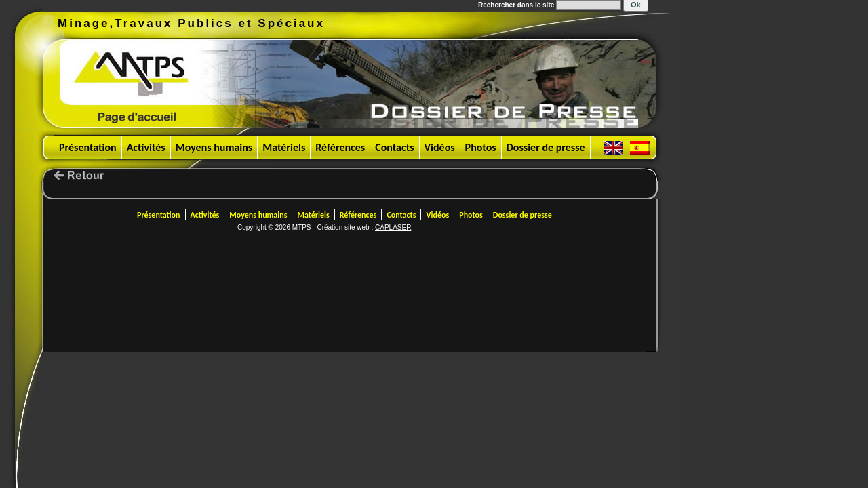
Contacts (394, 147)
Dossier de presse (546, 147)
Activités (146, 147)
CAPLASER (393, 227)
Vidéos (440, 147)
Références (340, 147)
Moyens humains (214, 147)
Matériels (284, 147)
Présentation (88, 147)
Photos (481, 147)
